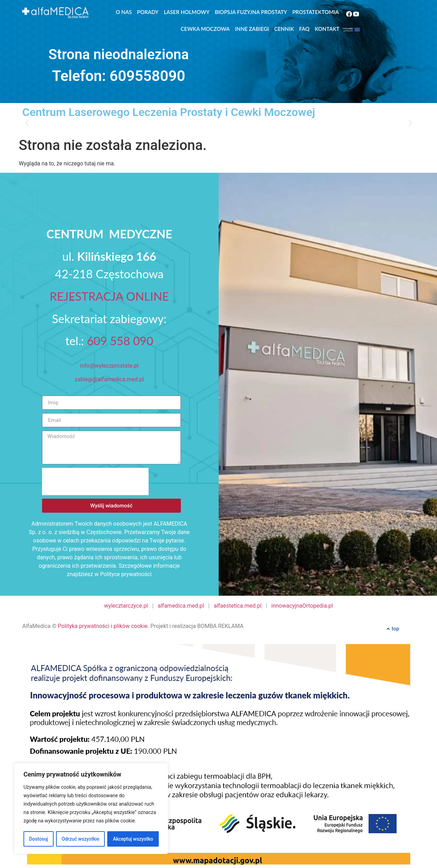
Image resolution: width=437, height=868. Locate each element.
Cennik (284, 29)
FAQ (305, 29)
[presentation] (95, 481)
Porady (148, 12)
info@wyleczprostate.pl (109, 366)
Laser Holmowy (187, 12)
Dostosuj (38, 839)
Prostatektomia (316, 12)
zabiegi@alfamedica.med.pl (109, 379)
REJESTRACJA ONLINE (109, 296)
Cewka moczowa (205, 29)
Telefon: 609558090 (119, 76)
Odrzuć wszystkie (80, 839)
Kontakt (327, 29)
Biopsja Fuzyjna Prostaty (251, 12)
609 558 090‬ (120, 341)
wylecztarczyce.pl (126, 606)
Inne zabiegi (252, 29)
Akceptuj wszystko (133, 839)
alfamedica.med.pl (181, 606)
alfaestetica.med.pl (238, 606)
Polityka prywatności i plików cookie (103, 626)
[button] (27, 122)
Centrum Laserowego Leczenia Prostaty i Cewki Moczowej (169, 112)
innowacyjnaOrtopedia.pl (302, 606)
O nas (124, 12)
